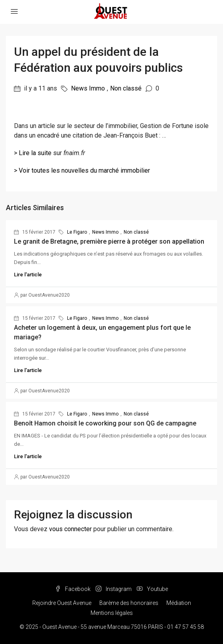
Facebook (73, 589)
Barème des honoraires (129, 603)
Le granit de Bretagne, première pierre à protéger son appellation (109, 241)
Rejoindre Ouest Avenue (62, 603)
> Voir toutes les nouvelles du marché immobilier (82, 170)
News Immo (88, 88)
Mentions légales (112, 613)
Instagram (114, 589)
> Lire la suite (33, 153)
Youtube (152, 589)
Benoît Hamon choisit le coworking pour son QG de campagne (105, 423)
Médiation (179, 603)
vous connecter (70, 529)
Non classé (126, 88)
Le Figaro (77, 232)
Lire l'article (28, 275)
